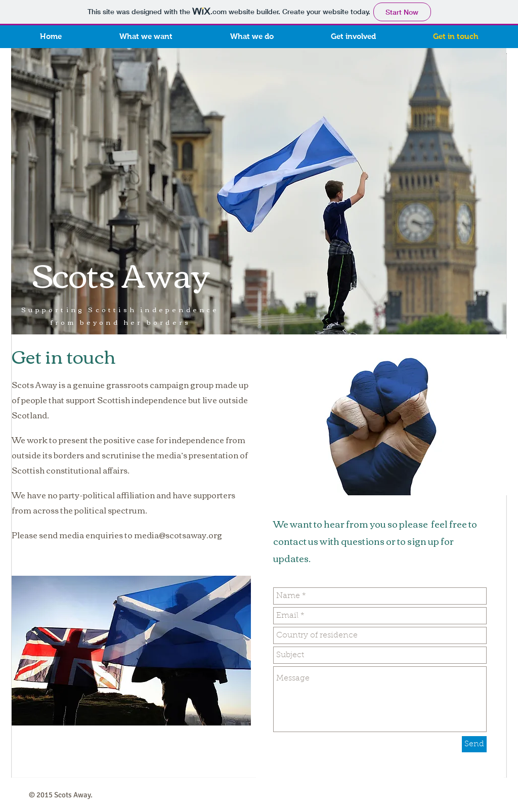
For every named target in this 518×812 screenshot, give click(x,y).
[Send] (474, 744)
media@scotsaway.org (178, 535)
